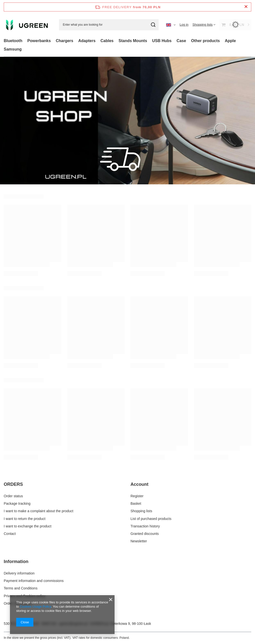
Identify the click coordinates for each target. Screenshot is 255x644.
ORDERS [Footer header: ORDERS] (13, 484)
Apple (230, 41)
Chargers (64, 41)
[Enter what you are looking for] (109, 25)
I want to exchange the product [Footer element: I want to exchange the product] (28, 526)
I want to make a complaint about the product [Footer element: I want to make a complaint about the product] (38, 511)
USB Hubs (162, 41)
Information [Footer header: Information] (16, 562)
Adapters (87, 41)
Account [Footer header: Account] (139, 484)
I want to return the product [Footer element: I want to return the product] (25, 519)
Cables (107, 41)
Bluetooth (13, 41)
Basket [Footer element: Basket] (136, 503)
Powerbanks (39, 41)
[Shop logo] (28, 25)
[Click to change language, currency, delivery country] (171, 25)
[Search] (153, 25)
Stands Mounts (133, 41)
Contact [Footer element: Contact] (10, 534)
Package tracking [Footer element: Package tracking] (17, 503)
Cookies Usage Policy (35, 607)
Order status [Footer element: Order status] (13, 496)
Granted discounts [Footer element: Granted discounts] (145, 534)
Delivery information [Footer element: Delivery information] (19, 573)
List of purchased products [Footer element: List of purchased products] (151, 519)
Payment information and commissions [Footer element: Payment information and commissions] (34, 581)
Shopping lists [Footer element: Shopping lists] (141, 511)
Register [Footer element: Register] (137, 496)
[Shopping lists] (204, 25)
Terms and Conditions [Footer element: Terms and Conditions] (21, 588)
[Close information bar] (246, 7)
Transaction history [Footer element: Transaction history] (145, 526)
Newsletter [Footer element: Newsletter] (139, 541)
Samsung (13, 49)
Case (181, 41)
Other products (205, 41)
